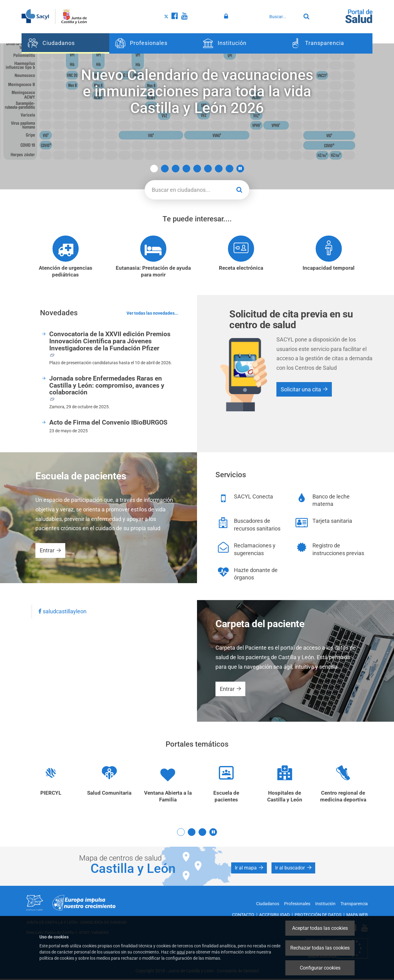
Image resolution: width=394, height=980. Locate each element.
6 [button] (208, 169)
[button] (240, 169)
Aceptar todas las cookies (320, 928)
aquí (181, 952)
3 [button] (176, 169)
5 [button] (197, 169)
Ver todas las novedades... (152, 314)
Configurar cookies (320, 968)
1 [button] (154, 169)
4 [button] (186, 169)
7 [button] (219, 169)
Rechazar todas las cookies (320, 948)
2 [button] (165, 169)
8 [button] (229, 169)
